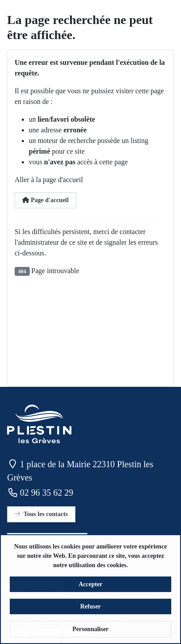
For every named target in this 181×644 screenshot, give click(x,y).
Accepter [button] (90, 589)
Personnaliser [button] (90, 634)
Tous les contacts (41, 514)
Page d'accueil (45, 200)
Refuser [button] (91, 611)
